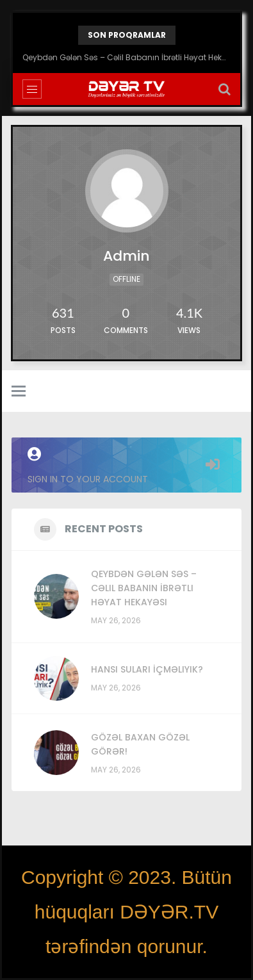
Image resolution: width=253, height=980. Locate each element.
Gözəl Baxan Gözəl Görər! (140, 744)
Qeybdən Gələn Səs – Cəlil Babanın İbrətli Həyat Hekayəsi (126, 57)
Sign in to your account (126, 466)
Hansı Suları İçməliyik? (147, 669)
